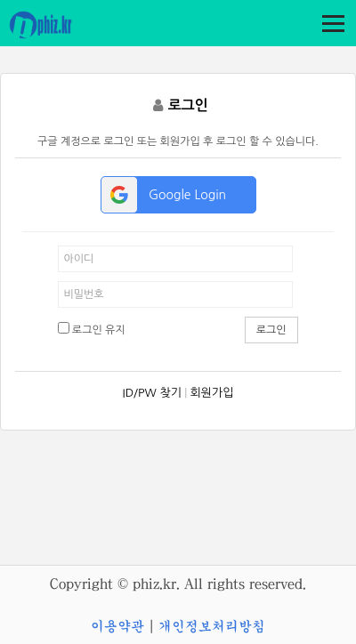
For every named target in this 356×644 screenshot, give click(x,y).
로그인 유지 (92, 329)
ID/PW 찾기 (152, 393)
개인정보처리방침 (212, 626)
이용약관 (117, 626)
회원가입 (212, 393)
